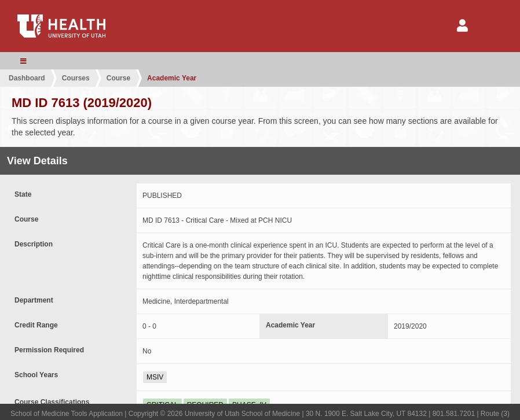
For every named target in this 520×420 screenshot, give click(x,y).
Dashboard (27, 78)
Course (118, 78)
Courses (76, 78)
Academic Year (172, 78)
